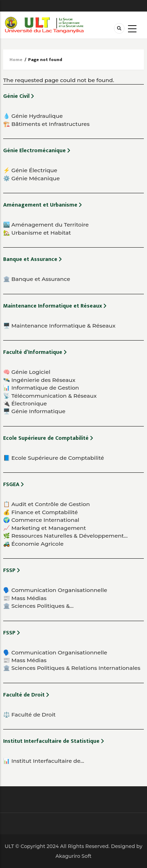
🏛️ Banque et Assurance (37, 279)
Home (16, 60)
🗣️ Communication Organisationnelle (55, 590)
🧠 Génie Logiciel (27, 372)
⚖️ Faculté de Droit (29, 715)
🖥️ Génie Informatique (34, 411)
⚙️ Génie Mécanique (31, 178)
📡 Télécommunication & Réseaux (50, 396)
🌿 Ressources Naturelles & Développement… (65, 536)
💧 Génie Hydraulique (33, 116)
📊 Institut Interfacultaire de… (44, 761)
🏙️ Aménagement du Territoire (46, 225)
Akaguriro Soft (73, 856)
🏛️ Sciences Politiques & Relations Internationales (72, 668)
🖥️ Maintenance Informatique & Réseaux (59, 326)
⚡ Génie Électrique (30, 170)
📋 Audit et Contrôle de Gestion (46, 504)
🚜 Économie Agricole (33, 544)
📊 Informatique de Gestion (41, 388)
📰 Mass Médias (25, 598)
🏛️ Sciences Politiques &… (38, 606)
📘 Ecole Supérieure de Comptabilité (54, 458)
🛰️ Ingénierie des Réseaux (39, 380)
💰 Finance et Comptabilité (40, 512)
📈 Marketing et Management (44, 528)
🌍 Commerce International (41, 520)
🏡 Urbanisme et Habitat (37, 233)
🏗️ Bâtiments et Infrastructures (46, 124)
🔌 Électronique (25, 403)
